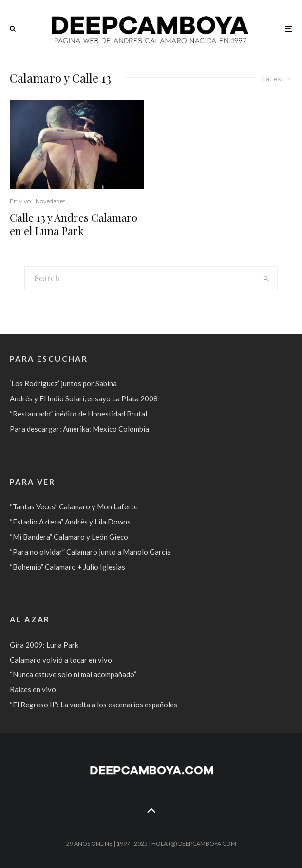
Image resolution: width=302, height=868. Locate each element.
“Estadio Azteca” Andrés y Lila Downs (70, 522)
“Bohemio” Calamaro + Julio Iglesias (67, 567)
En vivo (20, 201)
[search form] (140, 278)
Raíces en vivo (33, 689)
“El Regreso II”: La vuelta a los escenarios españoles (94, 705)
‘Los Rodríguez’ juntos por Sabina (63, 383)
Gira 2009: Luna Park (44, 645)
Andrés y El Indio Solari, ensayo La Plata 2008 (84, 398)
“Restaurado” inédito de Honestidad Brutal (78, 414)
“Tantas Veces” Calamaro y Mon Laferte (74, 506)
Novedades (50, 201)
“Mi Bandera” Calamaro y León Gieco (69, 537)
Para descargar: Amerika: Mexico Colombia (79, 429)
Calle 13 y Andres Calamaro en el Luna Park (74, 224)
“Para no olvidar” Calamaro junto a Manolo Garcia (90, 552)
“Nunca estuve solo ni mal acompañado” (73, 674)
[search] (266, 278)
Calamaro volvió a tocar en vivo (61, 660)
